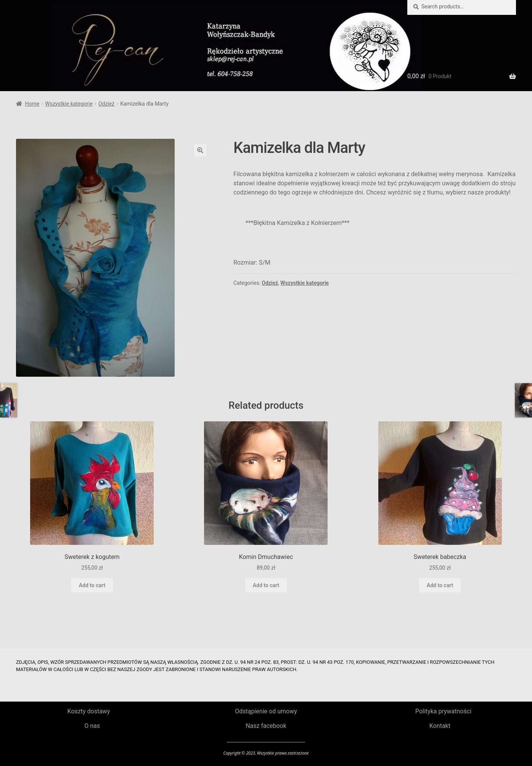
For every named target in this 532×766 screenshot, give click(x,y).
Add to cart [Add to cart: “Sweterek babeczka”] (440, 585)
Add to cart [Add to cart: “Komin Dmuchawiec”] (266, 585)
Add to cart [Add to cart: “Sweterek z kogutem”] (92, 585)
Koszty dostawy (89, 711)
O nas (92, 726)
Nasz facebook (266, 726)
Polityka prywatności (443, 711)
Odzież (106, 104)
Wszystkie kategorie (69, 104)
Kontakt (440, 726)
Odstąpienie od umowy (266, 711)
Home (32, 104)
